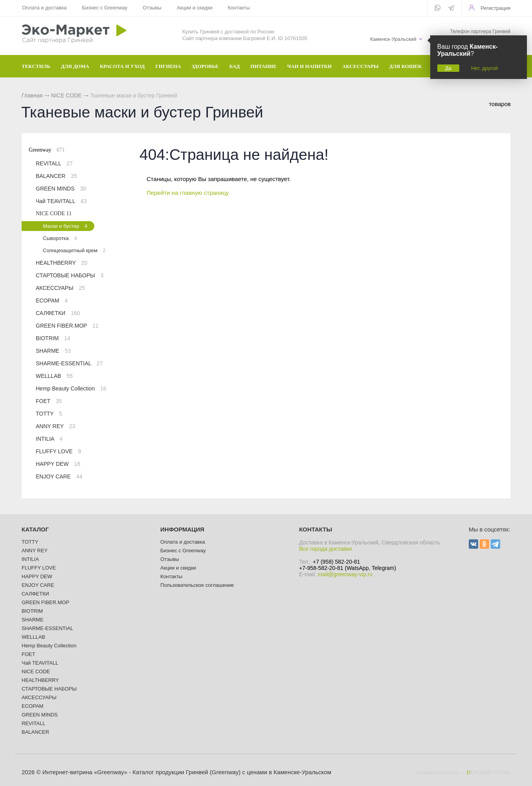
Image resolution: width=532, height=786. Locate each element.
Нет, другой (484, 68)
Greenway (47, 150)
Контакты (239, 8)
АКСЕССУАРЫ (60, 288)
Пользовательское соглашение (197, 585)
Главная (32, 95)
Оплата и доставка (44, 8)
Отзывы (152, 8)
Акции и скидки (195, 8)
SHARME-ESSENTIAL (69, 363)
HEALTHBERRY (61, 263)
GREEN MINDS (61, 189)
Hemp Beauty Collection (71, 388)
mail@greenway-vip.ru (345, 574)
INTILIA (49, 439)
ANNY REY (56, 426)
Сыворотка (60, 238)
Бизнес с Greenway (105, 8)
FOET (49, 401)
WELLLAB (54, 376)
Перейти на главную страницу (188, 193)
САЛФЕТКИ (58, 313)
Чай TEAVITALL (61, 201)
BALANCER (56, 176)
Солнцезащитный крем (74, 250)
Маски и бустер (65, 226)
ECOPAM (52, 300)
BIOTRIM (53, 338)
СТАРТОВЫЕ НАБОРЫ (70, 275)
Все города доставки (325, 549)
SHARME (53, 351)
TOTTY (49, 414)
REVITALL (54, 163)
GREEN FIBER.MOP (67, 326)
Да (448, 68)
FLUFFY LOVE (59, 451)
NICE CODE (66, 95)
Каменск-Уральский (393, 39)
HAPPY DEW (58, 464)
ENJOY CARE (59, 476)
